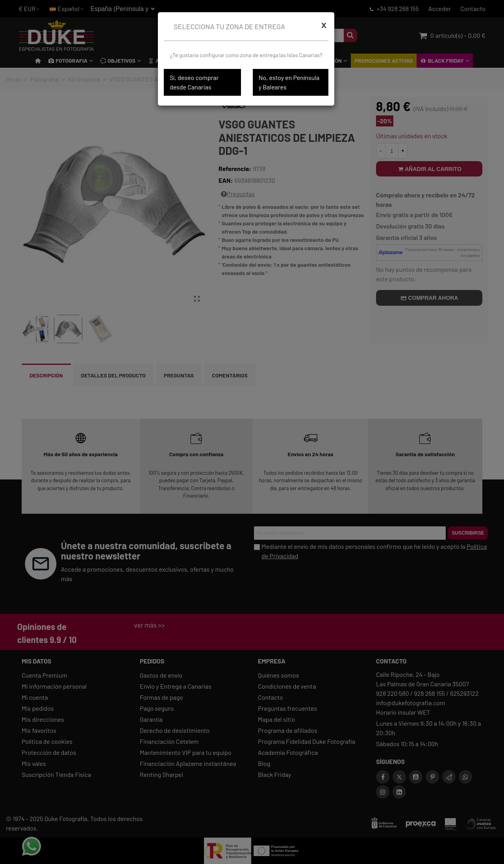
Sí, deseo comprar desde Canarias (194, 82)
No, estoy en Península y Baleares (289, 82)
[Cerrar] (324, 25)
